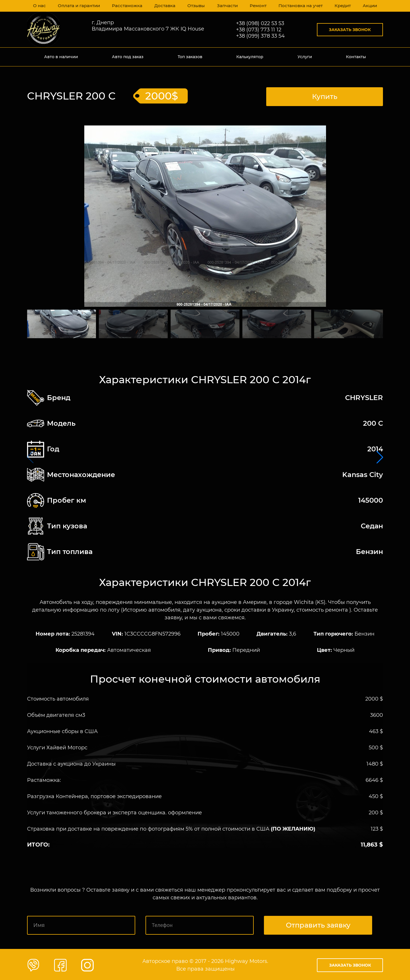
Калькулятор (250, 57)
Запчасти (226, 6)
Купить (325, 95)
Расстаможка (126, 6)
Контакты (356, 57)
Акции (369, 6)
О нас (40, 6)
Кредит (341, 6)
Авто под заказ (128, 57)
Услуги (305, 57)
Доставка (163, 6)
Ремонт (257, 6)
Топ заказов (190, 57)
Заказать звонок (350, 30)
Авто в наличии (61, 57)
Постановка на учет (299, 6)
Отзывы (194, 6)
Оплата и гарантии (79, 6)
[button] (380, 456)
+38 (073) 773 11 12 (259, 30)
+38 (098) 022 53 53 (260, 23)
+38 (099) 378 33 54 (260, 36)
